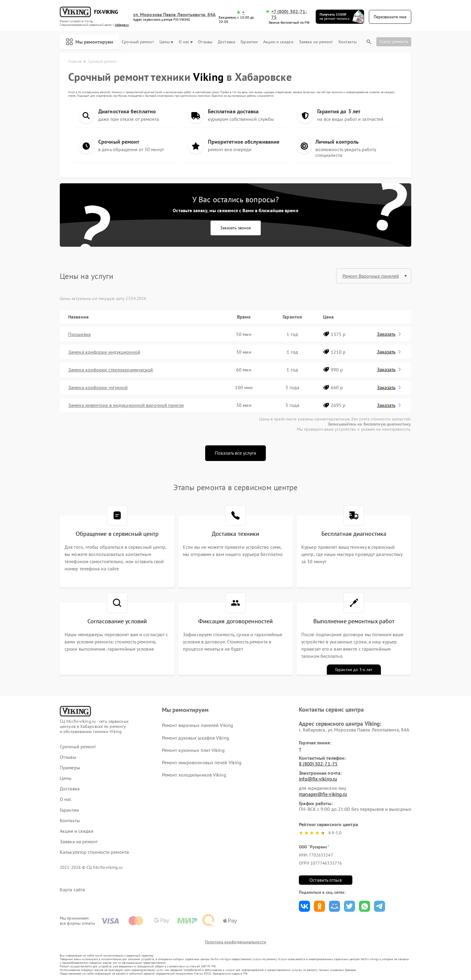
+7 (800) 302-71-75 (289, 14)
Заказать (389, 334)
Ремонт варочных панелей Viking (198, 725)
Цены (166, 42)
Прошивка (79, 334)
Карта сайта (72, 890)
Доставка (226, 42)
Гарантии (249, 42)
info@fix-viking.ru (318, 779)
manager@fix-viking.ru (323, 794)
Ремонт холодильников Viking (194, 775)
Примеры (70, 768)
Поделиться (304, 906)
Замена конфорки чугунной (98, 387)
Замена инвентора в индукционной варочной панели (126, 405)
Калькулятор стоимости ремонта (94, 852)
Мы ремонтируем (90, 42)
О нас (186, 42)
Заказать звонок (236, 228)
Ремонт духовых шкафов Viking (196, 738)
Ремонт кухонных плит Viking (193, 750)
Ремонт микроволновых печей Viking (202, 762)
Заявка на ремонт (316, 42)
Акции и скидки (278, 42)
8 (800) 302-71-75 (318, 764)
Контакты (348, 42)
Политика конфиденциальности (235, 942)
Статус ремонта (394, 41)
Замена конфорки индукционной (104, 352)
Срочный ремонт (138, 42)
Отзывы (205, 42)
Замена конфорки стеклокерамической (111, 370)
